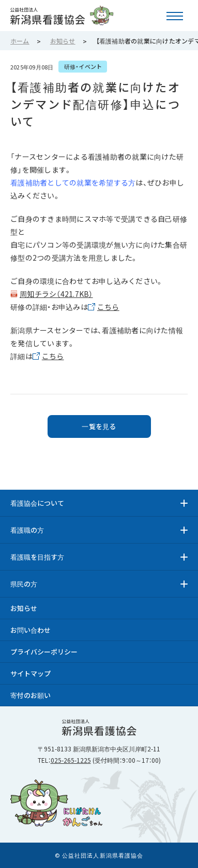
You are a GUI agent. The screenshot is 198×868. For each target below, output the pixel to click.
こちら (108, 307)
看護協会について (37, 503)
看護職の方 (27, 530)
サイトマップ (31, 673)
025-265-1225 (71, 760)
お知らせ (24, 608)
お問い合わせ (31, 630)
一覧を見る (99, 426)
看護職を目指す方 (37, 557)
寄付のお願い (31, 695)
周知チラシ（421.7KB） (56, 294)
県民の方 (24, 584)
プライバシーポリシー (44, 652)
